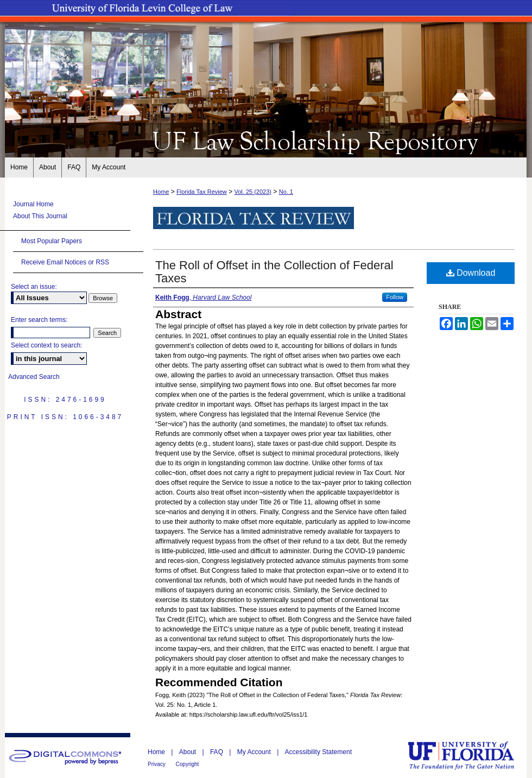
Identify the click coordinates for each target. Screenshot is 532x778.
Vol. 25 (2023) (253, 192)
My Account (255, 752)
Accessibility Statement (318, 752)
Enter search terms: (39, 320)
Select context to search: (46, 345)
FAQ (217, 752)
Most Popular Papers (52, 241)
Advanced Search (34, 377)
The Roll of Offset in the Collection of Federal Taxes (274, 272)
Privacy (157, 764)
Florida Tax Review (202, 192)
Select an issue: (34, 287)
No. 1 (286, 192)
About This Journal (40, 216)
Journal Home (33, 204)
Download (471, 273)
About (189, 752)
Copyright (188, 764)
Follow (395, 297)
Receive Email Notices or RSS (65, 262)
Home (161, 192)
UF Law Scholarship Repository (266, 140)
